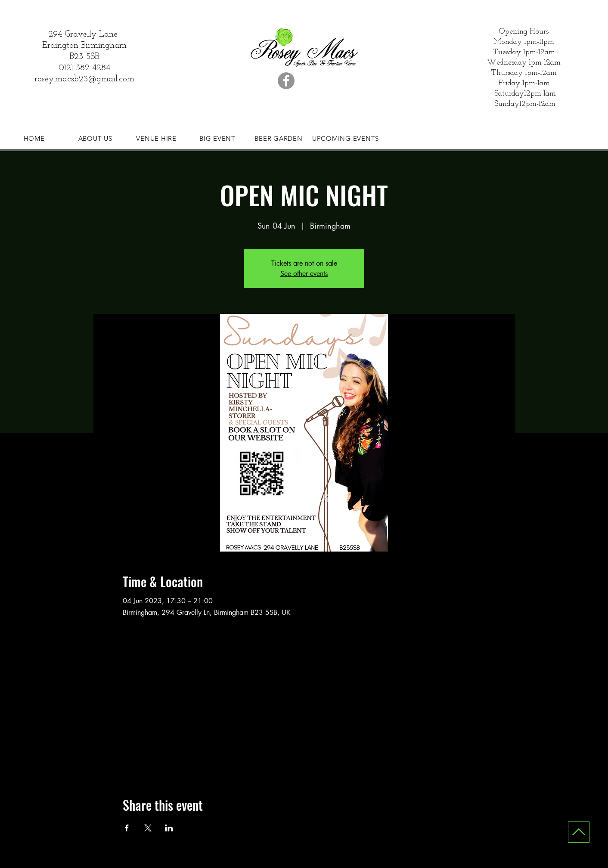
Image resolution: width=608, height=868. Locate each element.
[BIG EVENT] (217, 138)
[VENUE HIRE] (156, 138)
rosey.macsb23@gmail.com (84, 79)
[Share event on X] (148, 828)
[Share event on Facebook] (127, 828)
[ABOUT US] (95, 138)
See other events (304, 274)
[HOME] (34, 138)
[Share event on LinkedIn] (169, 828)
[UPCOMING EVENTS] (346, 138)
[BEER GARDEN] (279, 138)
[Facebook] (286, 81)
